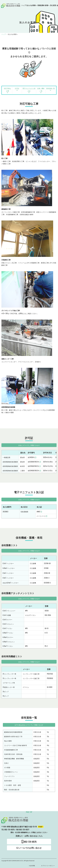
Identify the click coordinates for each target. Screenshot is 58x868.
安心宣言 (53, 5)
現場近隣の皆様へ (44, 5)
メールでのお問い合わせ (29, 848)
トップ (24, 5)
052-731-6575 (29, 842)
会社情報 (32, 866)
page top (29, 812)
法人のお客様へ (32, 5)
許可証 (17, 88)
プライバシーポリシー (48, 866)
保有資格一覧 (50, 88)
